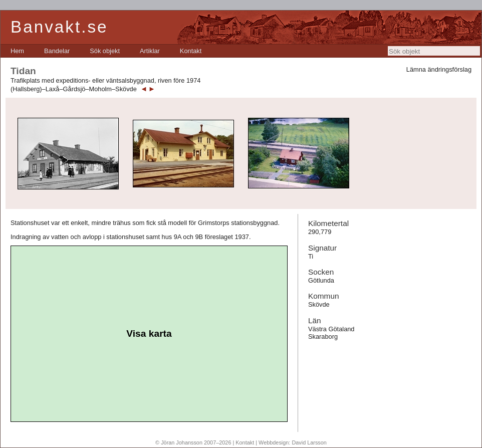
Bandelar (57, 51)
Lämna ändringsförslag (439, 69)
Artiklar (150, 51)
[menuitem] (17, 51)
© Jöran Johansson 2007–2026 (193, 442)
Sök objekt (105, 51)
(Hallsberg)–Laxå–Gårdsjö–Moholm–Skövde (74, 89)
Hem (17, 51)
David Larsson (309, 442)
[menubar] (106, 51)
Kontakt (191, 51)
